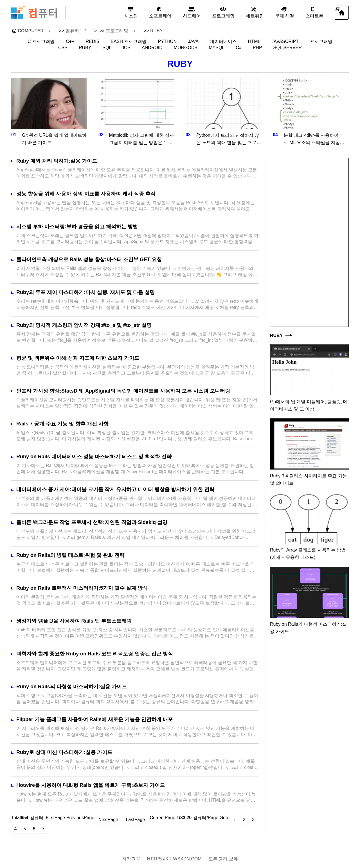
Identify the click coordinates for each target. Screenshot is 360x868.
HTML (254, 42)
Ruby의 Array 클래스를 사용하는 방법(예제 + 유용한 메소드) (308, 554)
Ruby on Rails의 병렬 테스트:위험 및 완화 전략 (70, 555)
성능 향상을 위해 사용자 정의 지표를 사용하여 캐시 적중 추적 (86, 194)
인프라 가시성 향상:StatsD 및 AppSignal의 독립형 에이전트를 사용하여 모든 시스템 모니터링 (123, 391)
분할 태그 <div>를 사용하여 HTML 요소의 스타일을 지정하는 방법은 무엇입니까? (314, 140)
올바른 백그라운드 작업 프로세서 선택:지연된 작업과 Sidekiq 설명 (92, 522)
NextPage (108, 820)
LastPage (135, 820)
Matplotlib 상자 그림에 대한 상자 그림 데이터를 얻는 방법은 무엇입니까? (141, 140)
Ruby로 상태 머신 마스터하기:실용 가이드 (64, 752)
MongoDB (186, 48)
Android (152, 48)
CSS (63, 48)
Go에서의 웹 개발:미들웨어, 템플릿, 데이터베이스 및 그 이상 (309, 405)
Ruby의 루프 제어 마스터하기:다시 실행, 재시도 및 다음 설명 (85, 292)
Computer (31, 31)
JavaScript (285, 42)
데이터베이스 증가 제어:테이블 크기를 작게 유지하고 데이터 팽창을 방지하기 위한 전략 (115, 489)
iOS (127, 48)
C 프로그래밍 (41, 42)
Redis (93, 42)
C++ (70, 42)
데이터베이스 (223, 42)
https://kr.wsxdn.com (174, 859)
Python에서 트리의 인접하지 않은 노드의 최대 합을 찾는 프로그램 (229, 140)
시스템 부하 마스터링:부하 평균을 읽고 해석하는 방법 (77, 227)
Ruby (156, 31)
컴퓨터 (72, 31)
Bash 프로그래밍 (129, 42)
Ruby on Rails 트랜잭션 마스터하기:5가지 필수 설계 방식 (82, 588)
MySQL (217, 48)
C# (238, 48)
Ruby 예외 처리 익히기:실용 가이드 (57, 161)
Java (193, 42)
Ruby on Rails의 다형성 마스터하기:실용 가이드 (72, 687)
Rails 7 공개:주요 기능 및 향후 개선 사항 (62, 424)
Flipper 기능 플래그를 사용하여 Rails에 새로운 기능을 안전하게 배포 (95, 719)
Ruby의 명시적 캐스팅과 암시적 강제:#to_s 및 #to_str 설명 (84, 325)
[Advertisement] (309, 242)
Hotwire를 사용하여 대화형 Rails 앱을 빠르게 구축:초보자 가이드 (91, 785)
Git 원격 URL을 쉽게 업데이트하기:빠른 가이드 (54, 139)
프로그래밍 (117, 31)
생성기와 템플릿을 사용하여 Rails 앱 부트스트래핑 (74, 621)
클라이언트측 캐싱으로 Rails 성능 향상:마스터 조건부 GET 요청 (89, 259)
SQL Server (288, 48)
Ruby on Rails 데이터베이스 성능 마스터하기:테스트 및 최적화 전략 (94, 457)
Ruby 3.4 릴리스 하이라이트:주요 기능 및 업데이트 (309, 479)
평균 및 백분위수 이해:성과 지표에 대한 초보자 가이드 (78, 358)
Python (167, 42)
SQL (107, 48)
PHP (257, 48)
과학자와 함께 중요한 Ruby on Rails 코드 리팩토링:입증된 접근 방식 (95, 654)
